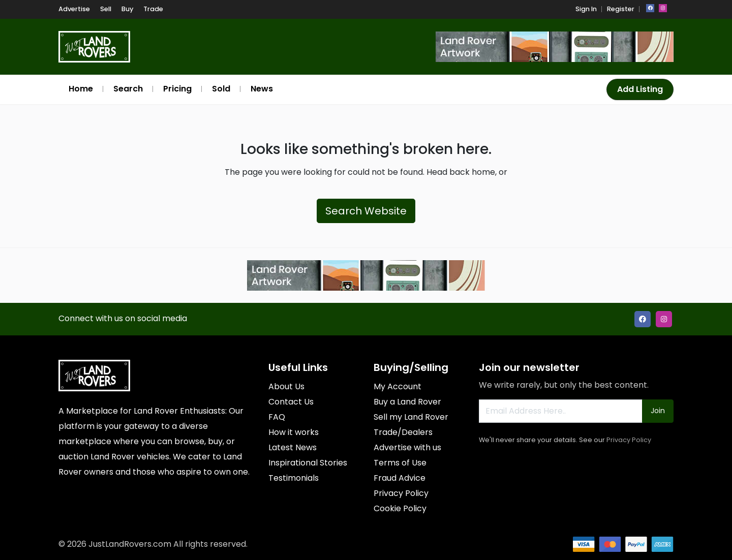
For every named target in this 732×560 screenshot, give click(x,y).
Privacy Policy (629, 440)
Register (621, 9)
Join (658, 411)
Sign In (586, 9)
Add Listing (640, 89)
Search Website (366, 211)
